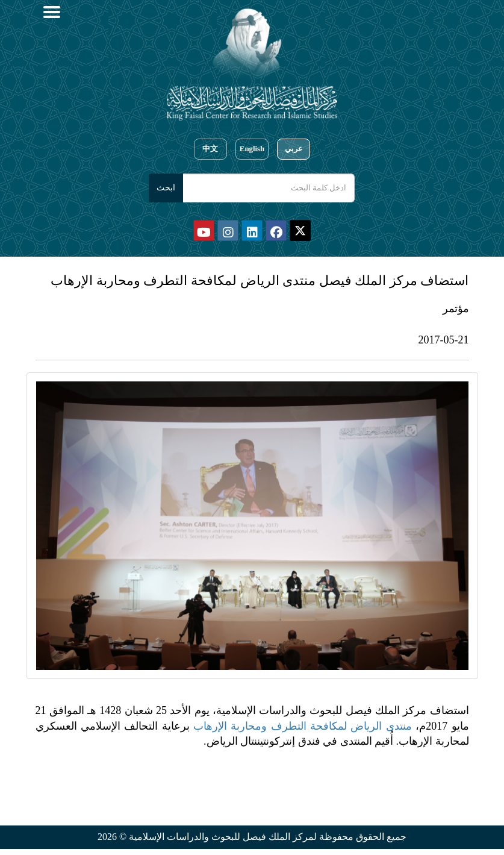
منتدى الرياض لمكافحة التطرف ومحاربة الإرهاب (303, 726)
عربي (294, 149)
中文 (210, 149)
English (252, 149)
